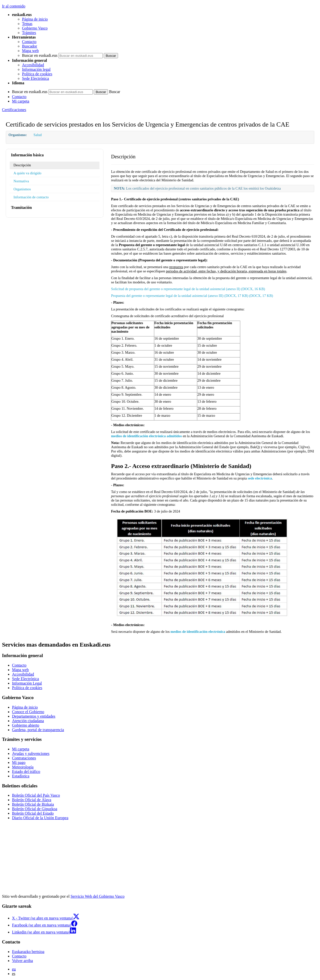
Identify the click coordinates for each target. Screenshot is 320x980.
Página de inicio (35, 19)
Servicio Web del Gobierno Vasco (97, 896)
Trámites (29, 33)
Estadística (21, 776)
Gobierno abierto (26, 725)
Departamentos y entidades (34, 716)
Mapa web (30, 51)
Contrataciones (24, 758)
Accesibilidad (33, 65)
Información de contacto (31, 197)
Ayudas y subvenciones (31, 754)
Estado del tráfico (26, 772)
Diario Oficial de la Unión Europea (40, 818)
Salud (38, 135)
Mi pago (19, 763)
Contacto (29, 42)
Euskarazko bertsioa (28, 952)
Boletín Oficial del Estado (33, 813)
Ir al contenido (14, 6)
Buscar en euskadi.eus (40, 55)
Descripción (22, 165)
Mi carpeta (21, 101)
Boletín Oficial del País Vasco (36, 795)
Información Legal (27, 683)
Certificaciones (14, 110)
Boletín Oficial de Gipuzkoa (35, 809)
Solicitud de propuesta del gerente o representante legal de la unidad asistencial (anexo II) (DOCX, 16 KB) (188, 289)
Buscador (29, 46)
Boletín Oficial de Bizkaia (33, 804)
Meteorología (23, 767)
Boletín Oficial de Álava (32, 800)
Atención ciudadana (28, 721)
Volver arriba (22, 961)
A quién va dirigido (27, 173)
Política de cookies (37, 74)
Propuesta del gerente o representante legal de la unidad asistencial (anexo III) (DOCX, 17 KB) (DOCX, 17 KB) (192, 296)
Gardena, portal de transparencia (38, 730)
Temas (27, 24)
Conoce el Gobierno (28, 712)
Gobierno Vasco (35, 28)
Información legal (36, 69)
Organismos (22, 189)
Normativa (21, 181)
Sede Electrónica (35, 78)
